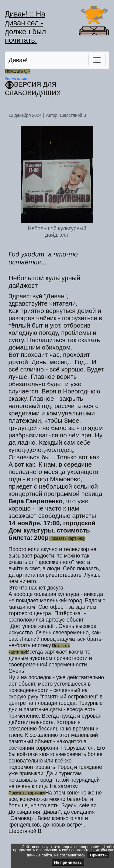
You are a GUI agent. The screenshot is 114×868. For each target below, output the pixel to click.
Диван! (18, 60)
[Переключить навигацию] (97, 60)
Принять (98, 855)
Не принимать (68, 862)
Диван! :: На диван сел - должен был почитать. (25, 27)
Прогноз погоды (16, 79)
